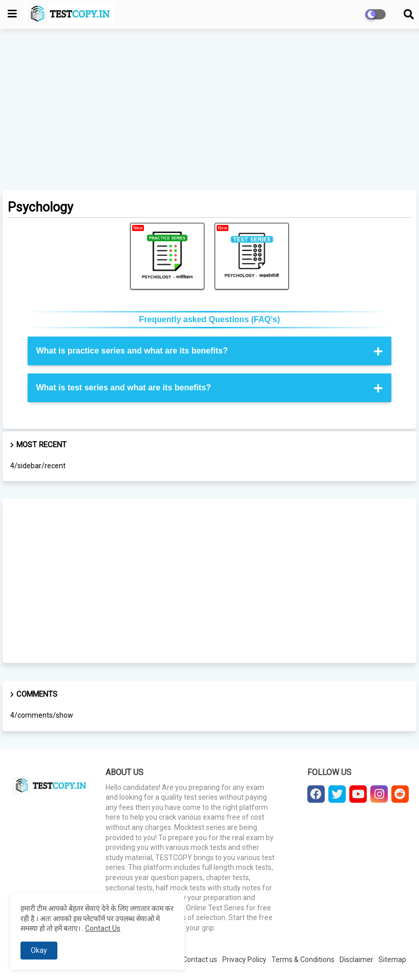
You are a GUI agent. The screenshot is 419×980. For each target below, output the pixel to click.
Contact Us (103, 928)
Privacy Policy (244, 960)
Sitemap (392, 960)
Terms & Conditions (303, 960)
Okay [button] (39, 950)
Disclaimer (357, 960)
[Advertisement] (209, 111)
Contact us (200, 960)
